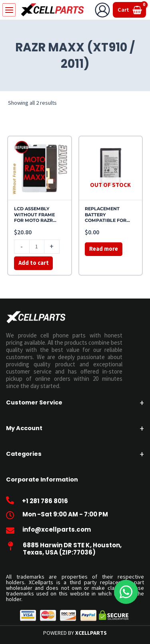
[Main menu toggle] (9, 10)
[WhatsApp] (126, 592)
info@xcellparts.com (57, 529)
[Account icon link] (102, 10)
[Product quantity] (37, 247)
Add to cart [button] (34, 263)
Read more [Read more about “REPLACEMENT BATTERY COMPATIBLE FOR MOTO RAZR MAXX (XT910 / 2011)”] (104, 249)
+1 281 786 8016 (45, 501)
